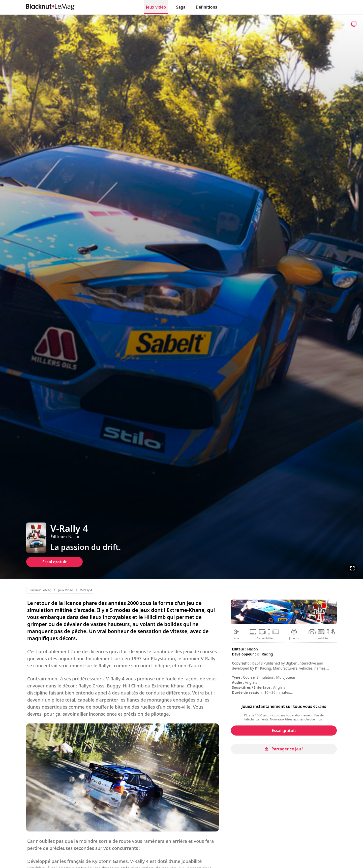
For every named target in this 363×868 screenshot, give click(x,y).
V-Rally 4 (115, 679)
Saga (181, 7)
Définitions (206, 7)
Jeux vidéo (156, 7)
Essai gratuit (54, 562)
